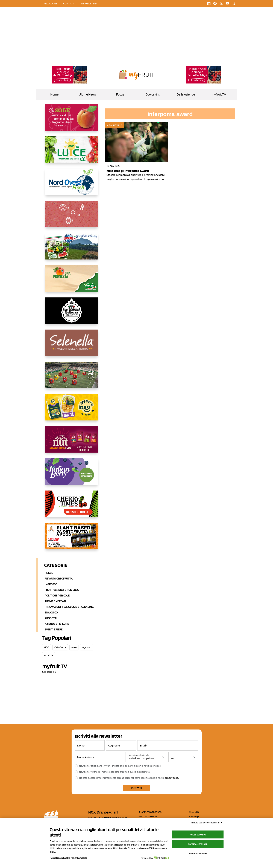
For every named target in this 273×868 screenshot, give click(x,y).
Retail (49, 573)
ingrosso (87, 647)
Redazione (51, 3)
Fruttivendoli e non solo (62, 590)
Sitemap (194, 816)
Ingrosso (51, 584)
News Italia (114, 125)
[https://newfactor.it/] (72, 442)
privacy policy (172, 778)
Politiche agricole (57, 596)
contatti (69, 3)
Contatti (194, 812)
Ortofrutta (60, 647)
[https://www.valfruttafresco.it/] (72, 281)
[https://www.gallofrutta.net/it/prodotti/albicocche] (72, 120)
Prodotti (51, 618)
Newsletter (89, 3)
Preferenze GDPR (198, 853)
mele (74, 647)
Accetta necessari (198, 844)
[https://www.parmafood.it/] (72, 410)
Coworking (153, 94)
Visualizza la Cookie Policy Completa (69, 858)
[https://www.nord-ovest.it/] (72, 185)
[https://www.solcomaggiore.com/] (72, 217)
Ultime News (87, 94)
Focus (120, 94)
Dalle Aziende (186, 94)
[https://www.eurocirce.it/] (72, 249)
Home (54, 94)
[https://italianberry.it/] (72, 474)
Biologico (51, 612)
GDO (47, 647)
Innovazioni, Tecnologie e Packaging (69, 607)
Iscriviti (136, 788)
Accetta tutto (198, 835)
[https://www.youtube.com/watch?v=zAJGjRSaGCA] (72, 539)
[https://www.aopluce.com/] (72, 152)
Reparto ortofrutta (59, 579)
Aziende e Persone (57, 624)
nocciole (49, 655)
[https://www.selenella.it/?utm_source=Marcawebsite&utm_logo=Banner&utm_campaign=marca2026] (72, 346)
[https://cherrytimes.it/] (72, 507)
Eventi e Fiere (54, 629)
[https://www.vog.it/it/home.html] (72, 378)
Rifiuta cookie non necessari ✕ (207, 823)
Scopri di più (49, 672)
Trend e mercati (55, 601)
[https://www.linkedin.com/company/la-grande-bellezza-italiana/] (72, 313)
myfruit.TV (219, 94)
